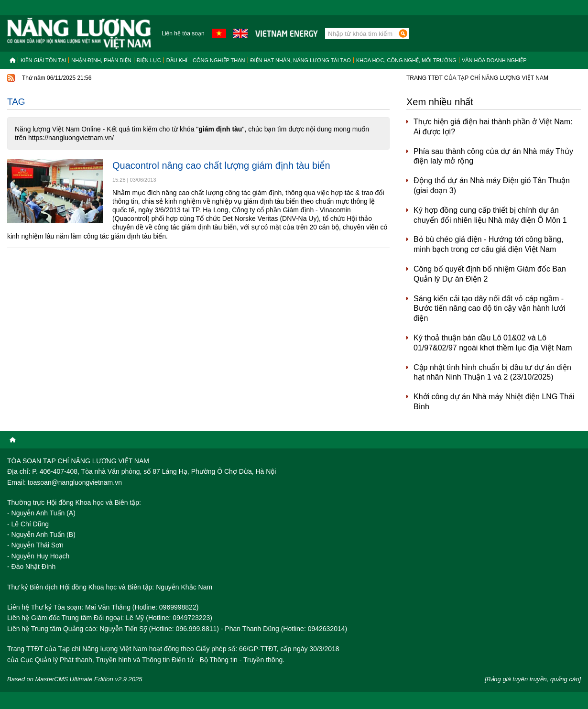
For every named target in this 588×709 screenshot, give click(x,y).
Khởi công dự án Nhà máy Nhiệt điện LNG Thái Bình (494, 402)
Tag (16, 102)
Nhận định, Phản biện (101, 60)
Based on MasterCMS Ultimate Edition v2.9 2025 (75, 679)
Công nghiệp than (219, 60)
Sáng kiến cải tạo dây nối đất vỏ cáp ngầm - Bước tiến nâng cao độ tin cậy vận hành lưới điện (489, 309)
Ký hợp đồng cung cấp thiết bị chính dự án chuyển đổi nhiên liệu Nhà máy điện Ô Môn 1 (490, 215)
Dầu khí (177, 60)
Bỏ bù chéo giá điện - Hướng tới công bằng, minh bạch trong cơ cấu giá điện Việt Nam (488, 244)
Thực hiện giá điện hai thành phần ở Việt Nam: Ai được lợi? (493, 127)
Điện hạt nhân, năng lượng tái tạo (301, 60)
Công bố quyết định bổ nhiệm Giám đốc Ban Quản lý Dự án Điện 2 (490, 274)
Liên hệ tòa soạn (183, 33)
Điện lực (149, 60)
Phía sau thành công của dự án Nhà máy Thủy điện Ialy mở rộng (493, 156)
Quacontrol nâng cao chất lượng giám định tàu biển (221, 165)
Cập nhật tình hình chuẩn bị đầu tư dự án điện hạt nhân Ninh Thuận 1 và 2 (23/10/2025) (492, 372)
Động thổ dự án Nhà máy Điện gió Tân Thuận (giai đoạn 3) (492, 185)
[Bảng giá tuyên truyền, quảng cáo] (533, 679)
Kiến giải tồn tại (43, 60)
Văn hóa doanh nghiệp (494, 60)
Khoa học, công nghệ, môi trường (406, 60)
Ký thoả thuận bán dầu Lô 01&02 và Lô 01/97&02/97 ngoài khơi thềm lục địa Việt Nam (493, 343)
